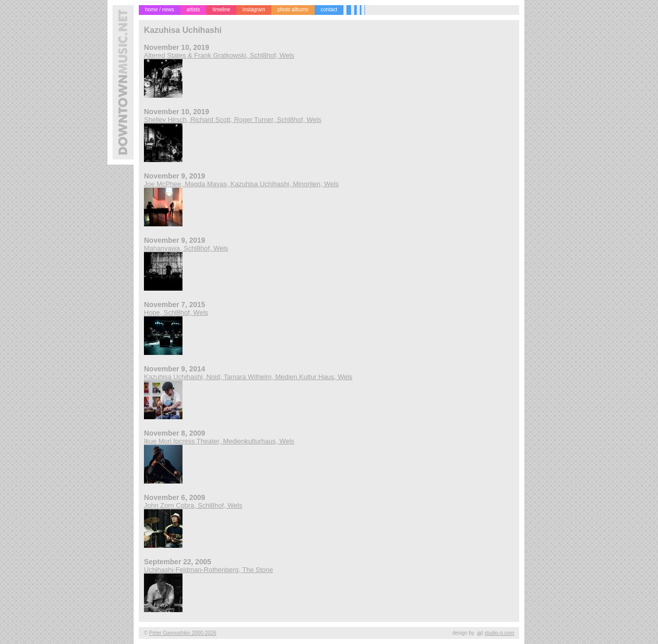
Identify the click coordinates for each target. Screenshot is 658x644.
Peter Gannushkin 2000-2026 (183, 633)
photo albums (293, 10)
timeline (221, 10)
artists (194, 10)
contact (329, 10)
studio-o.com (499, 633)
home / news (160, 10)
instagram (254, 10)
